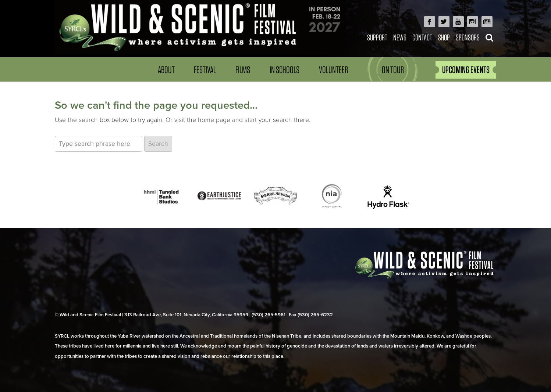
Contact (422, 37)
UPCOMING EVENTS (466, 70)
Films (243, 70)
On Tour (393, 70)
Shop (444, 37)
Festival (205, 70)
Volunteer (333, 70)
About (166, 70)
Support (377, 37)
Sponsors (468, 37)
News (400, 37)
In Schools (285, 70)
